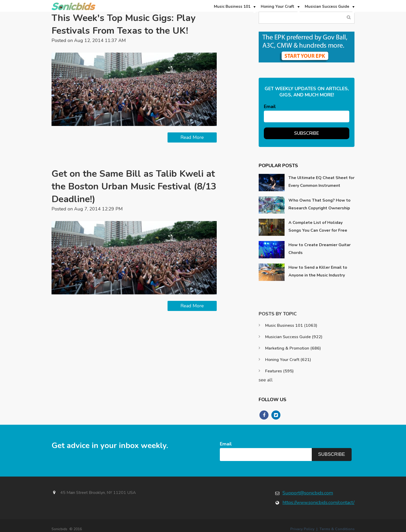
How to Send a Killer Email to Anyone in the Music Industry (318, 271)
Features (279, 371)
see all (266, 380)
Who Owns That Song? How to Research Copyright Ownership (320, 204)
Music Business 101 (291, 325)
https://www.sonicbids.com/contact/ (318, 502)
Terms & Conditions (337, 529)
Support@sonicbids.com (308, 493)
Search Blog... (349, 17)
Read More (192, 137)
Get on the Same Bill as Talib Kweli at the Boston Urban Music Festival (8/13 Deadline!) (134, 186)
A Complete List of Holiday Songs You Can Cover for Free (318, 226)
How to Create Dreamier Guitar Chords (320, 249)
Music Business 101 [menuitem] (232, 6)
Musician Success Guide (294, 337)
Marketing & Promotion (293, 348)
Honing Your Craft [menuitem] (278, 6)
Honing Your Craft (288, 360)
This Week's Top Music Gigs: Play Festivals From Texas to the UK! (124, 24)
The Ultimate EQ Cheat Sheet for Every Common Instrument (321, 182)
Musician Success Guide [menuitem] (327, 6)
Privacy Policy (302, 529)
